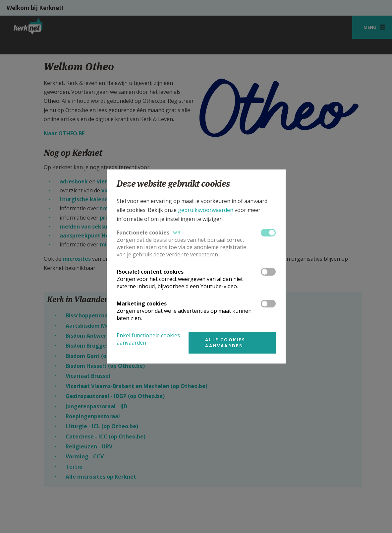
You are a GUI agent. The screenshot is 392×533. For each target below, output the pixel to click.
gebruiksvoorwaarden (206, 210)
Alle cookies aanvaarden (225, 343)
